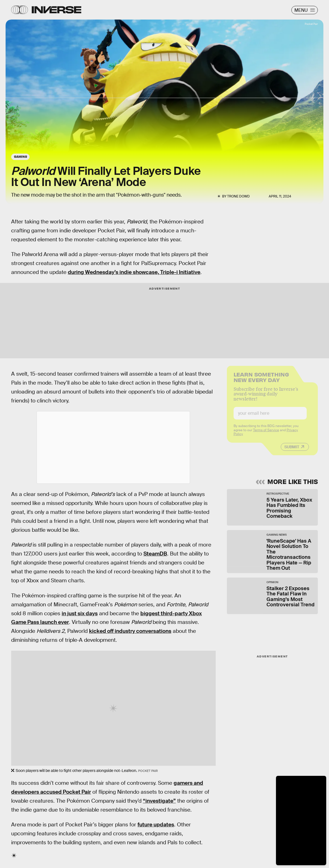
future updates (156, 825)
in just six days (80, 613)
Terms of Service (266, 434)
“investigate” (159, 801)
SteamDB (155, 554)
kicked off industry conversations (130, 631)
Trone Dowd (238, 196)
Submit (292, 450)
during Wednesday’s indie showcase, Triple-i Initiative (134, 272)
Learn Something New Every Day (261, 380)
